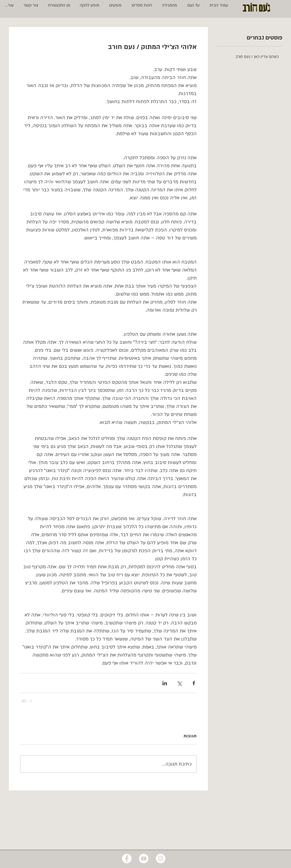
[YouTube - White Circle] (144, 858)
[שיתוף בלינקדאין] (165, 683)
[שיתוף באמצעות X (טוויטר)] (179, 683)
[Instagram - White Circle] (161, 858)
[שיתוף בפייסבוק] (194, 683)
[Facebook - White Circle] (127, 858)
